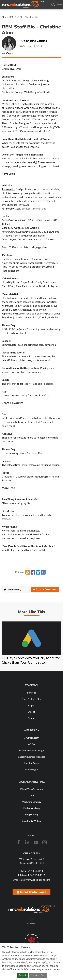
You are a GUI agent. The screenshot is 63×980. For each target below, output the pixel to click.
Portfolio (32, 693)
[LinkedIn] (27, 842)
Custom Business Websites (31, 757)
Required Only (38, 975)
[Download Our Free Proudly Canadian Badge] (32, 940)
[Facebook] (19, 842)
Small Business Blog (31, 699)
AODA (31, 744)
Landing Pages (31, 763)
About (32, 712)
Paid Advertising (32, 808)
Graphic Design (32, 738)
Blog (4, 17)
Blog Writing (31, 814)
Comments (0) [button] (13, 589)
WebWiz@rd (32, 769)
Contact (32, 718)
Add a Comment (45, 590)
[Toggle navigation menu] (59, 4)
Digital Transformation (32, 789)
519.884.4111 (31, 871)
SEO (32, 795)
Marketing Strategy (31, 802)
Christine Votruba (36, 41)
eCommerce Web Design (32, 750)
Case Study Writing (31, 821)
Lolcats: (6, 201)
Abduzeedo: (8, 189)
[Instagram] (45, 842)
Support (32, 705)
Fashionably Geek (11, 209)
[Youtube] (36, 842)
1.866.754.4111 (31, 875)
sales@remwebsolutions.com (31, 880)
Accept (22, 975)
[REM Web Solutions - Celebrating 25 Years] (32, 909)
